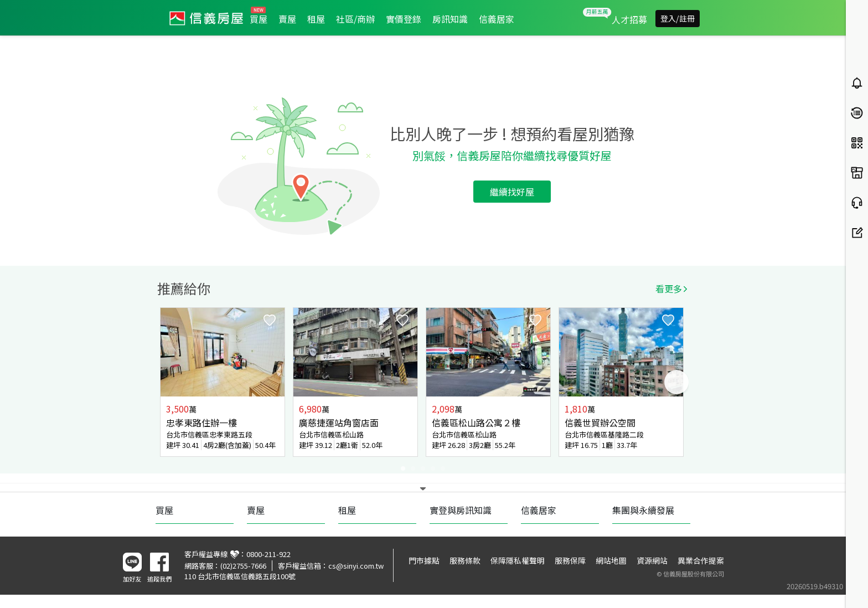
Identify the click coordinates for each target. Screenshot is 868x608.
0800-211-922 (268, 554)
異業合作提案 (701, 560)
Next (676, 382)
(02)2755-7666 (243, 566)
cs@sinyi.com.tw (356, 566)
